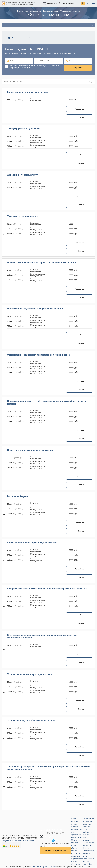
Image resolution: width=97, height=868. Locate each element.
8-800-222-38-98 (66, 4)
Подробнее (79, 109)
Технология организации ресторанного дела (30, 674)
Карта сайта (87, 864)
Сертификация (88, 859)
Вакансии (86, 827)
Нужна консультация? (56, 851)
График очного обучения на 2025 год (88, 845)
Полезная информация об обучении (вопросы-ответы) (89, 835)
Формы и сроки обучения (75, 845)
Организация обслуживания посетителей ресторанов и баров (38, 355)
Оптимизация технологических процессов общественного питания (41, 262)
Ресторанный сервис (18, 496)
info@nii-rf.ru (50, 4)
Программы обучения (33, 11)
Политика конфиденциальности (45, 867)
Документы (76, 864)
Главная (20, 11)
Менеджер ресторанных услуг (22, 175)
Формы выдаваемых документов (76, 853)
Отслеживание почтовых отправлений (88, 853)
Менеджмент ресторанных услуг (24, 216)
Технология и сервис (51, 11)
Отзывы (74, 824)
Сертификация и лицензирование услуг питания (32, 542)
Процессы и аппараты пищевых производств (30, 450)
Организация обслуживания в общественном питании (35, 309)
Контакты (87, 861)
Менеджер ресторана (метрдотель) (25, 129)
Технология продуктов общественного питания (31, 720)
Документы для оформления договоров (89, 821)
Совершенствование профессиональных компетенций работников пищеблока (47, 589)
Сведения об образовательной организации (18, 841)
